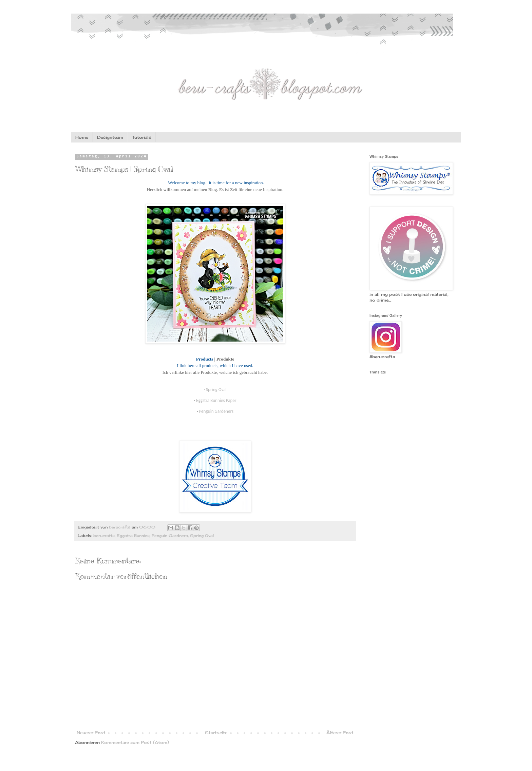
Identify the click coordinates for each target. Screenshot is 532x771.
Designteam (110, 137)
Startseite (216, 733)
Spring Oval (202, 536)
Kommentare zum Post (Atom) (135, 742)
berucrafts (104, 536)
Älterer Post (340, 733)
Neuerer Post (91, 733)
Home (82, 137)
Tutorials (142, 137)
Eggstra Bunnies (133, 536)
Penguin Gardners (170, 536)
